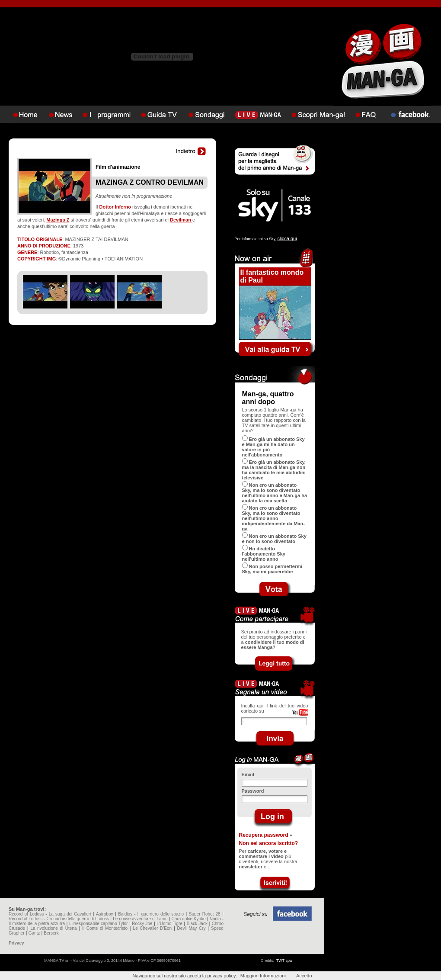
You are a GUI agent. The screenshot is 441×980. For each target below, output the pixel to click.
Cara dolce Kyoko (189, 919)
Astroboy (104, 914)
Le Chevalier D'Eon (152, 928)
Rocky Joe (142, 924)
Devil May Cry (192, 928)
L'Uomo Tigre (169, 924)
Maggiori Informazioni (263, 976)
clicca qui (287, 238)
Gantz (34, 933)
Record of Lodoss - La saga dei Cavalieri (50, 914)
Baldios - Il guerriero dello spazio (151, 914)
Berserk (51, 933)
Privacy (16, 943)
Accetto (304, 976)
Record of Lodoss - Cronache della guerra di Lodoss (59, 919)
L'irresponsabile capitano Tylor (98, 924)
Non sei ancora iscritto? (269, 843)
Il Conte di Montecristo (105, 928)
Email (248, 774)
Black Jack (197, 924)
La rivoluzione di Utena (53, 928)
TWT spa (284, 961)
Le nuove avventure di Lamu (140, 919)
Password (253, 791)
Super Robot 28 (205, 914)
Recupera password (264, 835)
